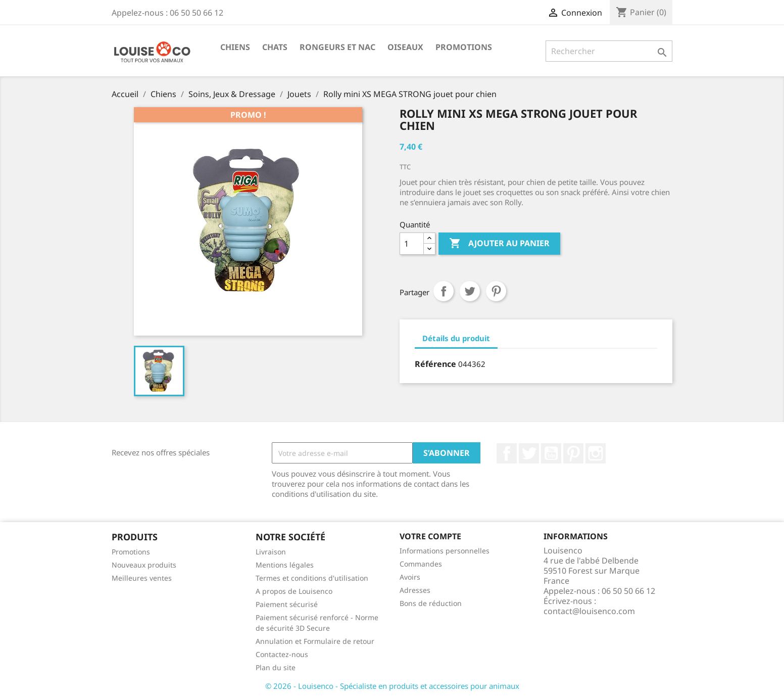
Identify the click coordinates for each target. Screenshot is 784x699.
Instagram (596, 453)
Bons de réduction (431, 603)
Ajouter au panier (499, 244)
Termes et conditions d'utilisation (312, 578)
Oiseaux (405, 47)
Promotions (464, 47)
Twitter (529, 453)
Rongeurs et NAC (337, 47)
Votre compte (430, 536)
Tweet (470, 291)
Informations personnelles (445, 551)
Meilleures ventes (142, 578)
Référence (435, 364)
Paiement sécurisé (287, 604)
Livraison (271, 552)
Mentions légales (285, 565)
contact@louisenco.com (589, 611)
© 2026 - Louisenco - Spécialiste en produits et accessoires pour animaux (392, 686)
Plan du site (276, 667)
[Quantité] (412, 244)
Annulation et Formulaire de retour (315, 641)
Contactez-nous (282, 654)
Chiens (235, 47)
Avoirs (410, 577)
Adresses (415, 590)
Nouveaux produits (144, 565)
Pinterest (496, 291)
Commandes (421, 564)
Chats (275, 47)
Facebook (507, 453)
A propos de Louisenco (294, 591)
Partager (444, 291)
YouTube (551, 453)
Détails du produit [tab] (456, 338)
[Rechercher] (609, 51)
